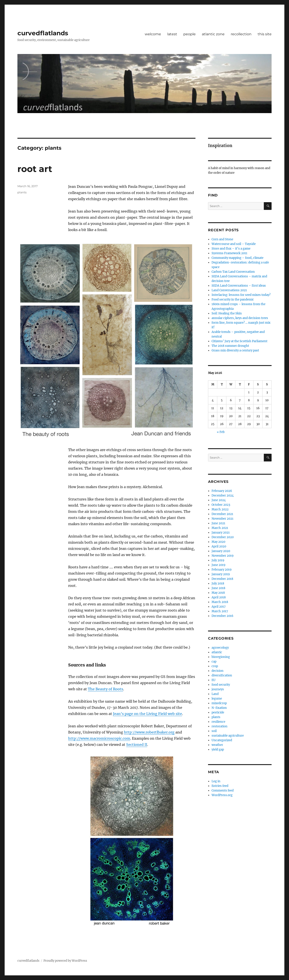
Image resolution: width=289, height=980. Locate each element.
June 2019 (219, 565)
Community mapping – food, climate (237, 258)
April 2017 (219, 607)
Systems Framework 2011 (229, 253)
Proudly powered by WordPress (65, 961)
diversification (222, 675)
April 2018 (219, 597)
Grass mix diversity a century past (235, 350)
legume (217, 699)
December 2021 (222, 514)
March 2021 (220, 528)
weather (217, 745)
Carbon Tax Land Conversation (233, 272)
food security (221, 685)
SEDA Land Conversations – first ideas (239, 286)
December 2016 (222, 616)
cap (214, 662)
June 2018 (218, 588)
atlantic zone (213, 34)
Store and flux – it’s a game (231, 249)
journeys (218, 689)
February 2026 (222, 491)
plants (22, 192)
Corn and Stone (222, 239)
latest (172, 34)
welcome (153, 34)
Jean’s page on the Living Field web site (147, 714)
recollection (241, 34)
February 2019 (222, 570)
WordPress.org (222, 795)
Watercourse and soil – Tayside (234, 244)
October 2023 (221, 505)
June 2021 (218, 523)
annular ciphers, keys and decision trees (240, 318)
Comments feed (223, 791)
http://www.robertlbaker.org (149, 732)
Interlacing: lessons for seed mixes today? (241, 295)
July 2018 (218, 583)
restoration (220, 726)
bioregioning (221, 657)
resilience (218, 722)
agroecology (220, 648)
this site (265, 34)
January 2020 (221, 551)
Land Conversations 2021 (229, 290)
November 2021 (222, 519)
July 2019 (218, 560)
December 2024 (223, 496)
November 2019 (223, 556)
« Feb (221, 432)
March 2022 (220, 509)
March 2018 (220, 602)
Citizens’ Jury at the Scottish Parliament (239, 341)
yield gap (218, 749)
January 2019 (221, 574)
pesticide (218, 712)
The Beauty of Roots (105, 689)
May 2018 (218, 593)
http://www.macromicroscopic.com (99, 738)
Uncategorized (222, 740)
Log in (216, 781)
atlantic (217, 652)
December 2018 (222, 579)
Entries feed (220, 786)
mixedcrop (219, 703)
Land (215, 694)
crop (215, 666)
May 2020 (218, 542)
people (190, 34)
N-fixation (219, 708)
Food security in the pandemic (233, 300)
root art (35, 169)
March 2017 (220, 611)
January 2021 (221, 533)
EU (214, 680)
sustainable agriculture (228, 736)
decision (218, 671)
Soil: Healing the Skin (227, 313)
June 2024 (219, 500)
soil (214, 731)
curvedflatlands (43, 33)
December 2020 (223, 537)
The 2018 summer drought (230, 346)
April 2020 (219, 546)
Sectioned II (137, 745)
